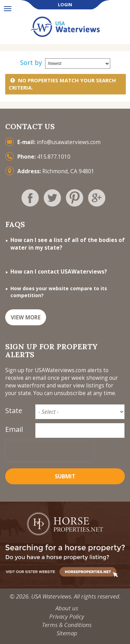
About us (67, 608)
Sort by (31, 62)
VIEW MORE (26, 317)
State (14, 411)
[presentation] (50, 451)
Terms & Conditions (67, 625)
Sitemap (67, 633)
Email (14, 429)
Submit (65, 476)
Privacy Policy (67, 616)
